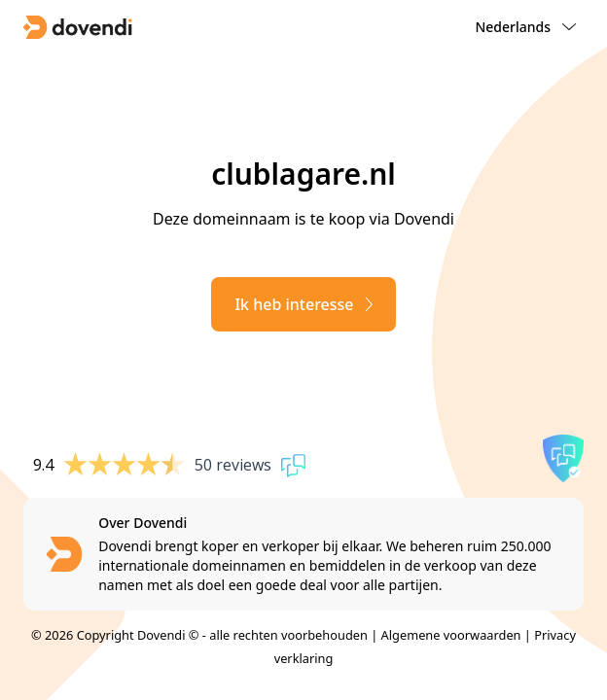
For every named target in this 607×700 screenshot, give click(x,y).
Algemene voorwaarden (451, 635)
